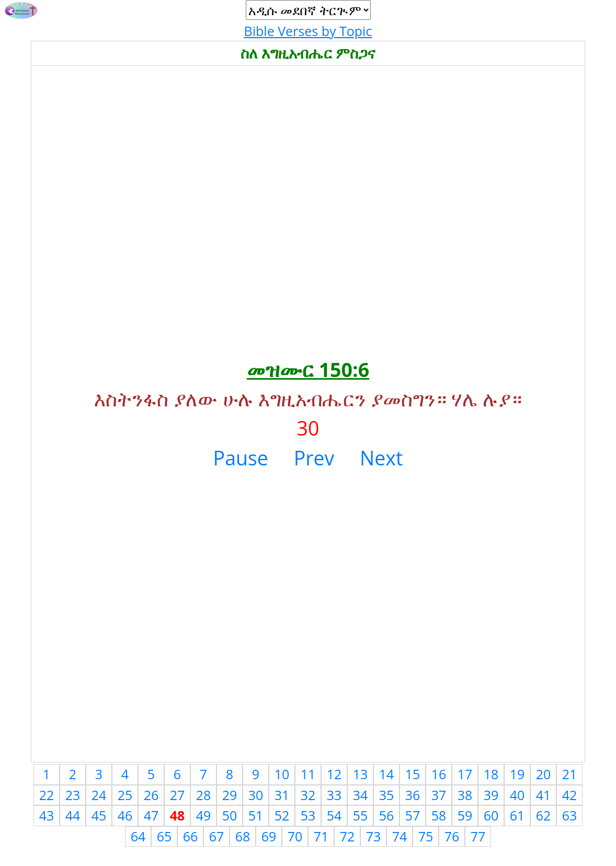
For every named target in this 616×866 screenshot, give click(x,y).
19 (517, 774)
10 (282, 774)
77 (478, 836)
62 (544, 815)
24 (99, 795)
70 (295, 836)
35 (387, 795)
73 (374, 836)
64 (138, 836)
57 (413, 815)
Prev (314, 458)
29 (230, 795)
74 (400, 836)
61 (517, 815)
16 (439, 774)
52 (282, 815)
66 (191, 836)
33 (334, 795)
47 (151, 815)
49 (204, 815)
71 (321, 836)
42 (570, 795)
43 (47, 815)
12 (334, 774)
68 (243, 836)
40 (517, 795)
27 (178, 795)
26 (151, 795)
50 (230, 815)
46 (125, 815)
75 (426, 836)
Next (381, 458)
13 (361, 774)
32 (308, 795)
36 (413, 795)
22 (47, 795)
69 (269, 836)
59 (465, 815)
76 (452, 836)
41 (544, 795)
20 (544, 774)
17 (465, 774)
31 (282, 795)
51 (256, 815)
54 (334, 815)
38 (465, 795)
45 (99, 815)
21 (570, 774)
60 (491, 815)
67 (217, 836)
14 (387, 774)
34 (361, 795)
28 (204, 795)
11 (308, 774)
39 (491, 795)
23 (73, 795)
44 (73, 815)
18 (491, 774)
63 (570, 815)
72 (347, 836)
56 (387, 815)
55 (361, 815)
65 (164, 836)
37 (439, 795)
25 (125, 795)
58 (439, 815)
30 (256, 795)
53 (308, 815)
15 (413, 774)
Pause (241, 458)
